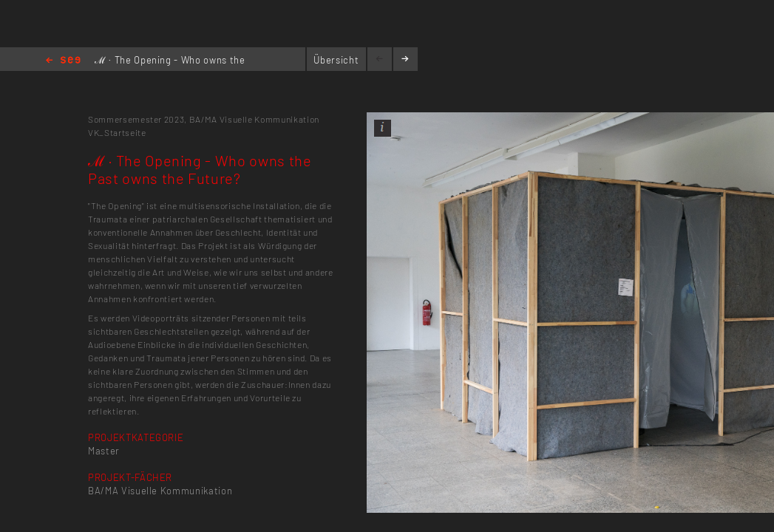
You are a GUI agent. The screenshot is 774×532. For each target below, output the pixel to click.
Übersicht (336, 60)
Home (63, 61)
